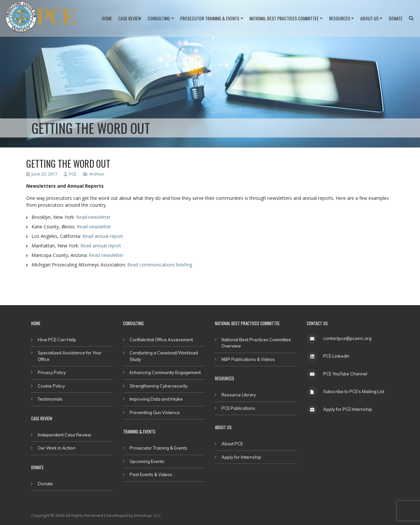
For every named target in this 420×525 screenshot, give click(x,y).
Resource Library (239, 395)
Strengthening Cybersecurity (159, 386)
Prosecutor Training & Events (210, 18)
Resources (340, 18)
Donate (396, 18)
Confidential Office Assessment (161, 340)
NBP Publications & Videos (248, 359)
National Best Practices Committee (284, 18)
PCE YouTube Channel (345, 374)
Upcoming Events (147, 461)
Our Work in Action (57, 448)
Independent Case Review (64, 435)
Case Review (130, 18)
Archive (97, 174)
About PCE (232, 444)
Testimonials (50, 399)
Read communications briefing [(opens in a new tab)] (160, 265)
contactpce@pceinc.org (347, 338)
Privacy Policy (52, 372)
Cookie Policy (51, 386)
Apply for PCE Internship (348, 409)
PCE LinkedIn (336, 356)
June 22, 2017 (42, 174)
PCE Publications (238, 408)
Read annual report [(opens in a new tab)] (103, 236)
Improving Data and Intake (156, 399)
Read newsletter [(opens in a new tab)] (93, 217)
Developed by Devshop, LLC (133, 515)
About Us (369, 18)
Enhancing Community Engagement (165, 372)
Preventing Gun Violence (155, 412)
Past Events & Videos (151, 474)
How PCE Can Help (57, 340)
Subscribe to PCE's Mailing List (354, 391)
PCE (70, 174)
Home (107, 18)
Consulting (159, 18)
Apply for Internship (241, 457)
